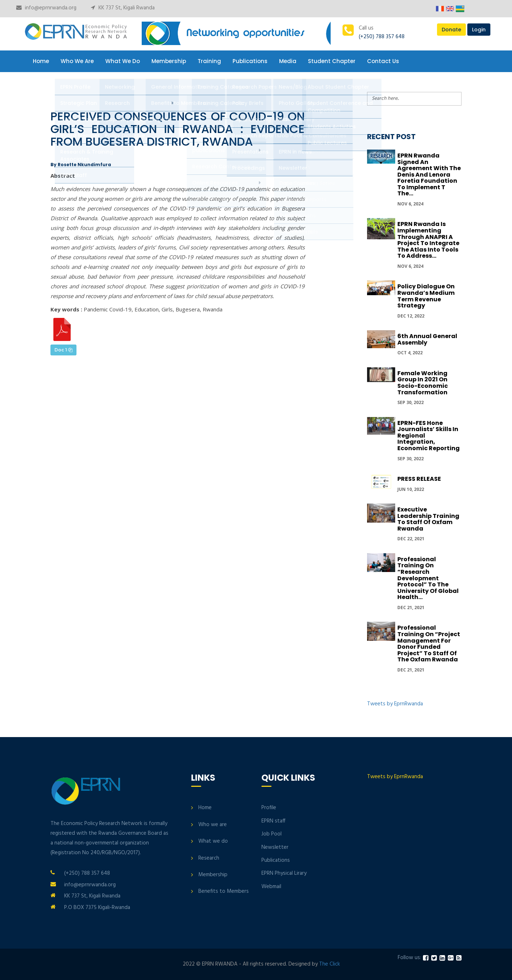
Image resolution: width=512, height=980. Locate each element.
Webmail (271, 887)
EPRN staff (273, 821)
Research (209, 858)
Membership (169, 61)
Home (41, 61)
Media (288, 61)
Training (209, 61)
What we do (213, 841)
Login (479, 30)
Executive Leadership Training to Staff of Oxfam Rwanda (428, 519)
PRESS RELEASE (419, 479)
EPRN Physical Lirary (284, 873)
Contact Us (383, 61)
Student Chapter (332, 61)
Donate (451, 30)
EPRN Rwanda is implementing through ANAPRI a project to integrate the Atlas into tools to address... (428, 240)
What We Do (123, 61)
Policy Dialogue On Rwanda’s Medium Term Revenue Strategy (426, 296)
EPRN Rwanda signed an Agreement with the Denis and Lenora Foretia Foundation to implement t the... (429, 175)
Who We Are (77, 61)
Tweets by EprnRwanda (395, 704)
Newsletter (275, 847)
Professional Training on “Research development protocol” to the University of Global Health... (428, 578)
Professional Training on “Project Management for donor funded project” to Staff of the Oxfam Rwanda (429, 644)
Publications (250, 61)
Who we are (213, 825)
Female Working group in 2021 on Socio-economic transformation (423, 383)
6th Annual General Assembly (427, 339)
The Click (330, 964)
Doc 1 (63, 350)
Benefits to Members (224, 891)
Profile (269, 808)
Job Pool (272, 834)
